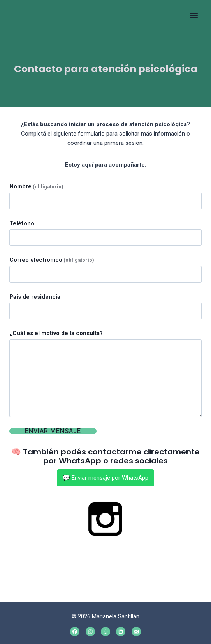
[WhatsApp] (105, 632)
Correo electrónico (52, 260)
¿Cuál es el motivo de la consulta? (56, 333)
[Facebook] (75, 632)
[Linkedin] (121, 632)
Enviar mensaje (53, 431)
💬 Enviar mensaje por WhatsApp (105, 478)
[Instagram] (90, 632)
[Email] (136, 632)
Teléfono (22, 223)
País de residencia (35, 297)
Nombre (36, 186)
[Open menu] (194, 15)
